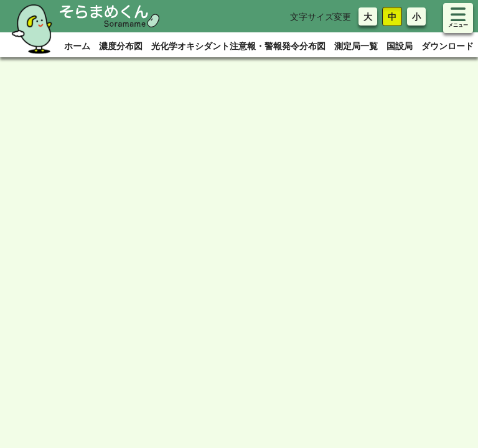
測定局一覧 (356, 46)
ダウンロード (448, 46)
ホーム (77, 46)
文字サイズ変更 (321, 16)
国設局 (400, 46)
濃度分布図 (121, 46)
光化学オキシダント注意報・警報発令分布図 (238, 46)
